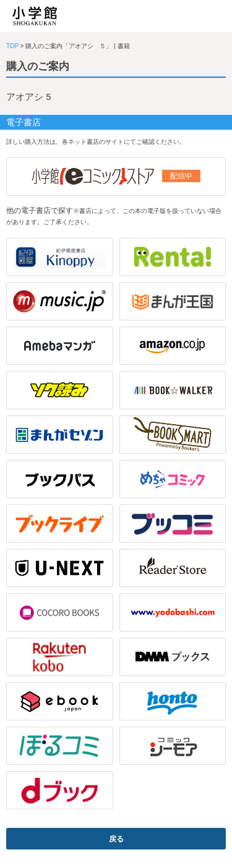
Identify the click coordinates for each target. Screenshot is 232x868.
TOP (12, 46)
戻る (116, 839)
